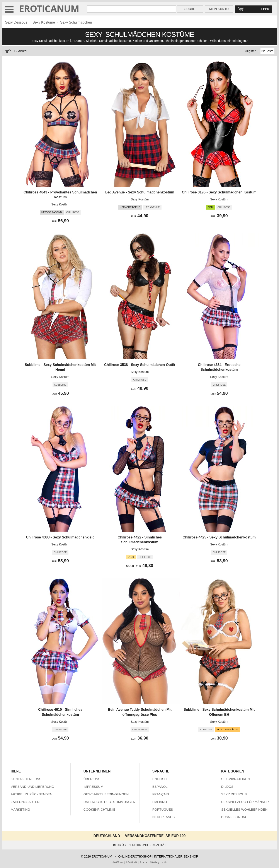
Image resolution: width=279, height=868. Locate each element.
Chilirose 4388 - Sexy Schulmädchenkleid (60, 537)
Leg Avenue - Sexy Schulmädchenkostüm (140, 192)
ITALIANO (160, 802)
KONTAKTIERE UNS (26, 779)
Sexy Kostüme (44, 22)
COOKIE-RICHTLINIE (100, 809)
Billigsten (250, 51)
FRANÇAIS (161, 794)
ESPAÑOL (160, 787)
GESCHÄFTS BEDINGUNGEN (106, 794)
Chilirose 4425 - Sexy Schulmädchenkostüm (219, 537)
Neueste (267, 51)
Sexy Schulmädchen (76, 22)
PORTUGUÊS (163, 809)
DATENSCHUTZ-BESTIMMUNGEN (109, 802)
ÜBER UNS (92, 779)
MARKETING (20, 809)
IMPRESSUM (93, 787)
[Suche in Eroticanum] (131, 9)
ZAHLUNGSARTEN (25, 802)
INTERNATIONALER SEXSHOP (176, 856)
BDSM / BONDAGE (236, 817)
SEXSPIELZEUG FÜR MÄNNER (245, 802)
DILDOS (227, 787)
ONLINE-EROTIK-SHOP (135, 856)
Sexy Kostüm (60, 204)
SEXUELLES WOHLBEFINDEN (244, 809)
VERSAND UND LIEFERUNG (32, 787)
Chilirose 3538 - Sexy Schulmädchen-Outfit (140, 365)
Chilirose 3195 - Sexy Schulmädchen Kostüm (219, 192)
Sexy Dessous (16, 22)
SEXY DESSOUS (234, 794)
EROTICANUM (49, 8)
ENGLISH (160, 779)
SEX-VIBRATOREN (236, 779)
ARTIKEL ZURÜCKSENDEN (31, 794)
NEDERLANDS (164, 817)
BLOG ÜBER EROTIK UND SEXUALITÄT (140, 845)
